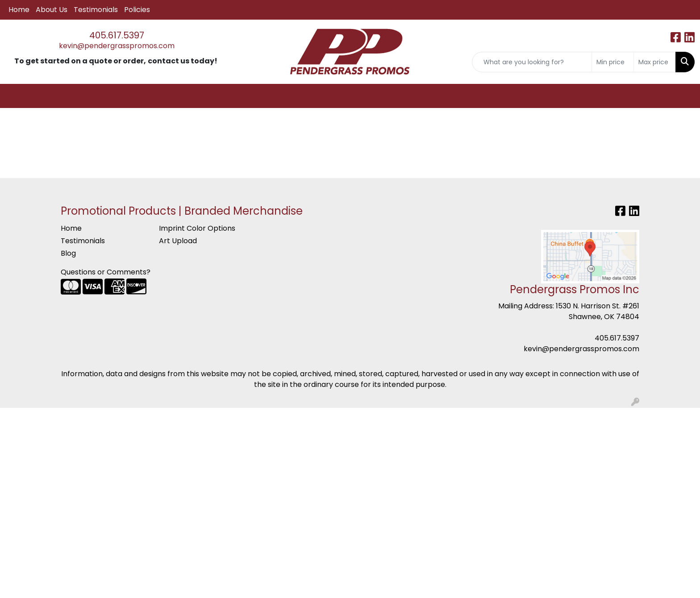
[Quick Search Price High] (655, 62)
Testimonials (96, 10)
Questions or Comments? (106, 272)
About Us (52, 10)
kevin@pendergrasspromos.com (117, 46)
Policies (137, 10)
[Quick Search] (532, 62)
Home (19, 10)
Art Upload (178, 241)
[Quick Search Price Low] (613, 62)
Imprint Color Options (197, 228)
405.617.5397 (117, 35)
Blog (68, 253)
